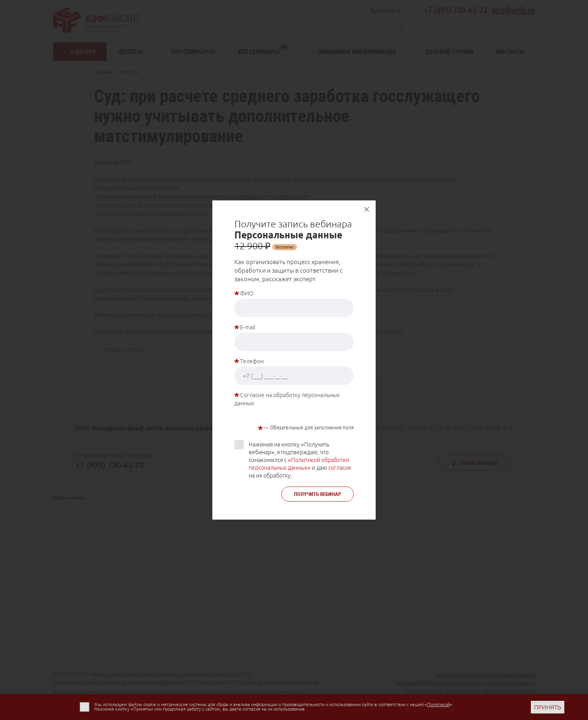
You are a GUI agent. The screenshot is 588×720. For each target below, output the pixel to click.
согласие (340, 468)
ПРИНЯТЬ (548, 707)
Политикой (438, 704)
